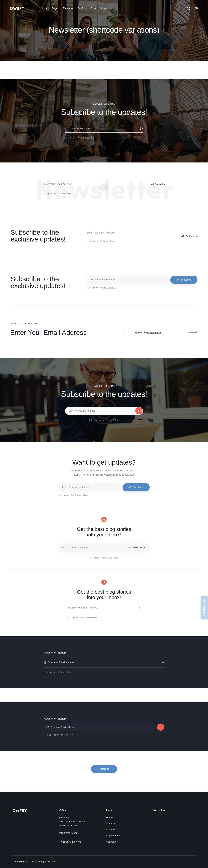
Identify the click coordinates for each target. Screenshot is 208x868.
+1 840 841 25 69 (70, 842)
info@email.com (68, 833)
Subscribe (141, 129)
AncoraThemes (20, 861)
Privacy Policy (88, 137)
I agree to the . (81, 137)
